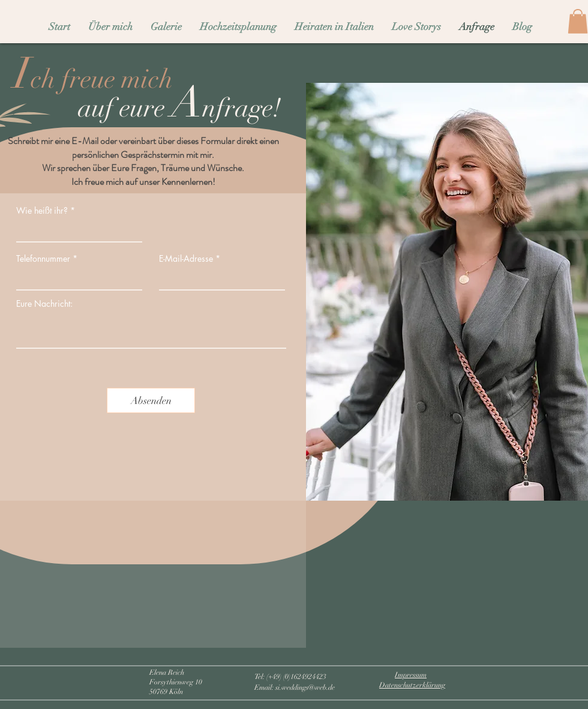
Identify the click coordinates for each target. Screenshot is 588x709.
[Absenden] (151, 400)
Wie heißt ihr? (42, 211)
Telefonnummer (43, 259)
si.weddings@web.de (305, 687)
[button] (578, 21)
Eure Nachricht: (44, 304)
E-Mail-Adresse (186, 259)
